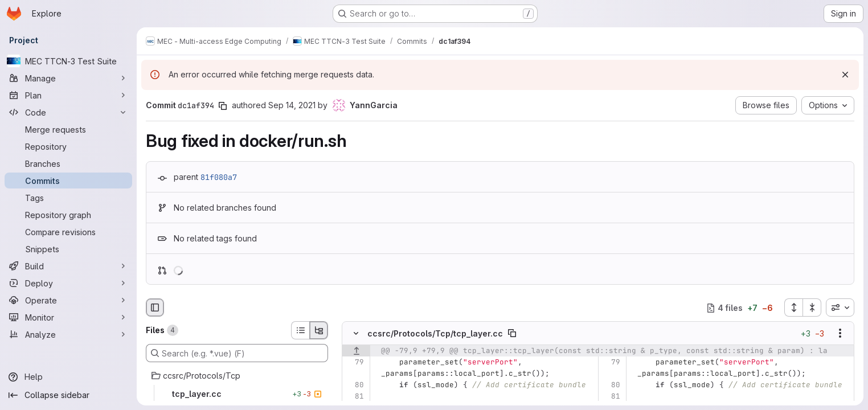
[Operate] (68, 300)
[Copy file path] (512, 334)
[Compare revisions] (68, 232)
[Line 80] (355, 386)
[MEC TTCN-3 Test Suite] (68, 61)
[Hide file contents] (356, 334)
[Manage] (68, 78)
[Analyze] (68, 334)
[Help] (68, 377)
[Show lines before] (356, 351)
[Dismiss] (845, 75)
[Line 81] (355, 397)
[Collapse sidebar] (68, 395)
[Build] (68, 266)
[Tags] (68, 198)
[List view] (300, 330)
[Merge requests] (68, 129)
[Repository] (68, 146)
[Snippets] (68, 249)
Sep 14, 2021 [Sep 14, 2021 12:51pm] (292, 105)
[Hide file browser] (155, 307)
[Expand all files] (793, 307)
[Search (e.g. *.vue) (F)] (237, 353)
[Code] (68, 112)
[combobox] (840, 307)
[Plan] (68, 95)
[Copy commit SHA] (223, 106)
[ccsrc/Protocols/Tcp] (237, 376)
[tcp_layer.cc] (237, 394)
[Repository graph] (68, 215)
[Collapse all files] (812, 307)
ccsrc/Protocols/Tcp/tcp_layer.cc (435, 333)
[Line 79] (355, 363)
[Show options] (840, 334)
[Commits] (68, 181)
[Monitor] (68, 317)
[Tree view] (319, 330)
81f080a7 (219, 177)
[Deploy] (68, 283)
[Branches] (68, 163)
